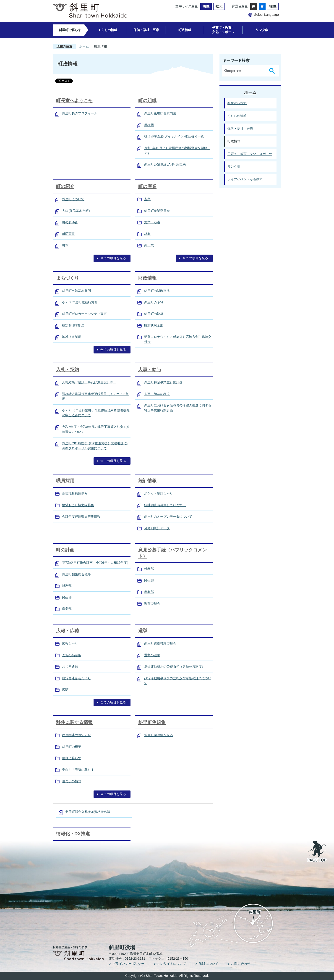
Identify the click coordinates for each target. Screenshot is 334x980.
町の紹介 (65, 186)
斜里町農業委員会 (157, 211)
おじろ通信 (70, 667)
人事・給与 (150, 369)
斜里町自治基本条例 (76, 291)
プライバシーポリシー (128, 964)
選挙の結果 (152, 655)
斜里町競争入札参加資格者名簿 (88, 812)
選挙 (143, 631)
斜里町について (73, 199)
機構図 (149, 125)
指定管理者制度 (73, 325)
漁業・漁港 (152, 222)
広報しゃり (70, 643)
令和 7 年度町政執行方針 (80, 302)
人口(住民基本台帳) (76, 211)
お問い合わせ (241, 964)
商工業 (149, 245)
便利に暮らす (72, 758)
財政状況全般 (154, 325)
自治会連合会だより (76, 678)
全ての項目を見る (113, 258)
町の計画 (65, 550)
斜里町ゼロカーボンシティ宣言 (84, 314)
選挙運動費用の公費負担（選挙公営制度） (175, 667)
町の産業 (147, 186)
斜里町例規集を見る (159, 735)
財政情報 (147, 278)
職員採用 (65, 481)
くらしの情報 (108, 30)
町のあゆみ (70, 222)
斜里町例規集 (152, 722)
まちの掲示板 (72, 655)
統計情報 (147, 481)
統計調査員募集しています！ (165, 505)
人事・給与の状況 (157, 394)
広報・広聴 (68, 631)
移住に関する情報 (74, 722)
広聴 (65, 690)
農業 (147, 199)
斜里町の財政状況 (157, 291)
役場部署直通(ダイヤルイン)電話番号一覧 (174, 136)
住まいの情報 (72, 781)
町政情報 (185, 30)
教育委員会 (152, 603)
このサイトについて (172, 964)
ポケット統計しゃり (159, 493)
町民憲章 (68, 234)
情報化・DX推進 (73, 834)
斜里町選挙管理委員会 (160, 643)
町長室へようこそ (74, 100)
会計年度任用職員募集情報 (81, 516)
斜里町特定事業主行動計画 (163, 382)
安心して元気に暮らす (78, 770)
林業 (147, 234)
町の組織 (147, 100)
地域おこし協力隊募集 (78, 505)
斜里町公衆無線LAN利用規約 (165, 164)
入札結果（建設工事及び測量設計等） (89, 382)
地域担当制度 (72, 337)
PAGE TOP (317, 852)
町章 (65, 245)
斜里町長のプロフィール (80, 113)
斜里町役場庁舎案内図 (160, 113)
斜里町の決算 (154, 314)
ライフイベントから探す (245, 179)
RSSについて (209, 964)
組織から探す (237, 103)
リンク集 (262, 30)
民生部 (67, 597)
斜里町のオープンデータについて (168, 516)
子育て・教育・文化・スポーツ (223, 30)
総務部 (67, 586)
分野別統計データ (157, 528)
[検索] (245, 71)
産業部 (67, 609)
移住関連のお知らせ (76, 735)
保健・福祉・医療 (146, 30)
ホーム (84, 46)
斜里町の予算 (154, 302)
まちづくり (68, 278)
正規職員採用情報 (75, 493)
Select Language (266, 15)
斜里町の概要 (72, 747)
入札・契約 (68, 369)
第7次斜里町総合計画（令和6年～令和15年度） (96, 563)
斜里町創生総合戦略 (76, 574)
